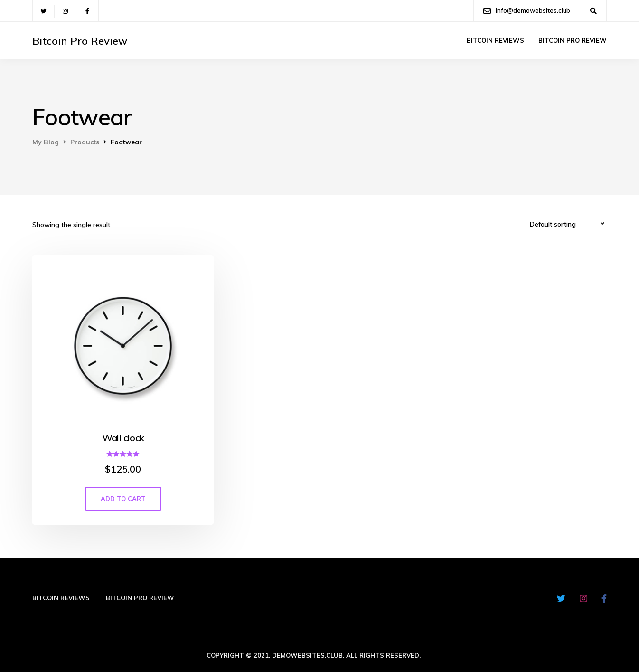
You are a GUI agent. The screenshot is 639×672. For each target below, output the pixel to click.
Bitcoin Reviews (495, 40)
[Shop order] (568, 224)
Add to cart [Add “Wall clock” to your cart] (123, 499)
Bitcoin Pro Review (80, 41)
